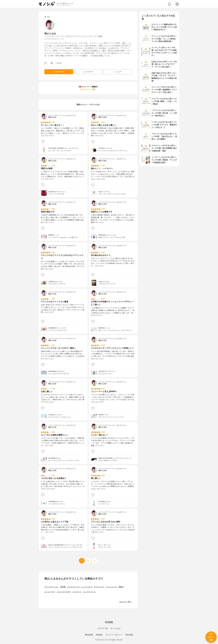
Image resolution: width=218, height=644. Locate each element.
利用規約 (99, 635)
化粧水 (121, 587)
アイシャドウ (99, 587)
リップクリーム (89, 592)
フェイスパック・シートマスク (80, 587)
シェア (118, 72)
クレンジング (111, 587)
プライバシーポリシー (114, 635)
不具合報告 (129, 635)
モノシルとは (115, 628)
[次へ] (88, 561)
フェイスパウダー (64, 592)
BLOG (59, 63)
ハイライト (77, 592)
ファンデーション (52, 587)
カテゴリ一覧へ (126, 602)
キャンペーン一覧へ (88, 90)
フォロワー (88, 72)
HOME (109, 622)
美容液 (63, 587)
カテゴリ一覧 (103, 628)
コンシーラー (50, 592)
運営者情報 (89, 635)
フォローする (59, 72)
